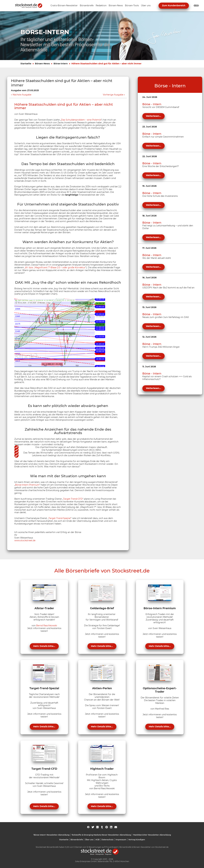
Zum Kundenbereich (174, 5)
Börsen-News (42, 64)
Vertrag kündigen (137, 840)
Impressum (121, 840)
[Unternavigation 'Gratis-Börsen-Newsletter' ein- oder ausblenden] (64, 6)
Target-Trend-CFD (73, 499)
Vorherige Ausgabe (113, 95)
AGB (97, 840)
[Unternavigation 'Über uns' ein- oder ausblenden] (146, 6)
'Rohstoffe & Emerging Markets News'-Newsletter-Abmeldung (101, 835)
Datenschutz (107, 840)
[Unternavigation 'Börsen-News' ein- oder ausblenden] (116, 6)
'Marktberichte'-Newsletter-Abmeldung (152, 835)
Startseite (26, 64)
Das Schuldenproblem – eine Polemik (81, 120)
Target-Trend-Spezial (60, 518)
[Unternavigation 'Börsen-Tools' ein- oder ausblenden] (132, 6)
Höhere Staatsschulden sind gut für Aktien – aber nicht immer (106, 64)
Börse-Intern (61, 64)
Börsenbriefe (77, 840)
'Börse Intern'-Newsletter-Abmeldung (51, 835)
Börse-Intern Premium (27, 485)
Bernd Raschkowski (47, 626)
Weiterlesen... (153, 116)
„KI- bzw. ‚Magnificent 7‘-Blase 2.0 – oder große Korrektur (55, 267)
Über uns (89, 840)
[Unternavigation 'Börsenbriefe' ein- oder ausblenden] (87, 6)
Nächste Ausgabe (22, 95)
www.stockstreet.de (25, 540)
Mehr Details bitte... (44, 646)
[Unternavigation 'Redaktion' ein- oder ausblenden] (101, 6)
